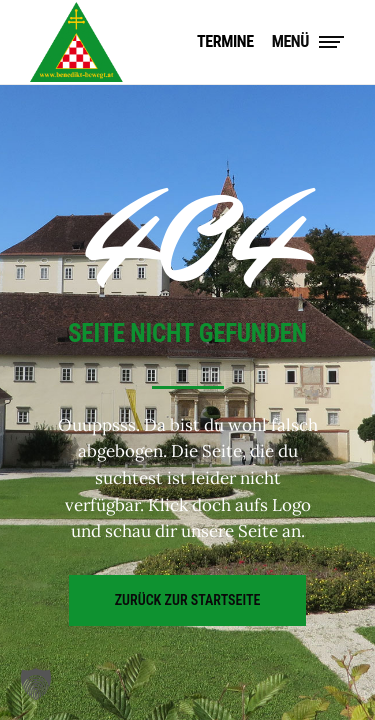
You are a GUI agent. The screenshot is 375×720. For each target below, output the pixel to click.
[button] (36, 684)
